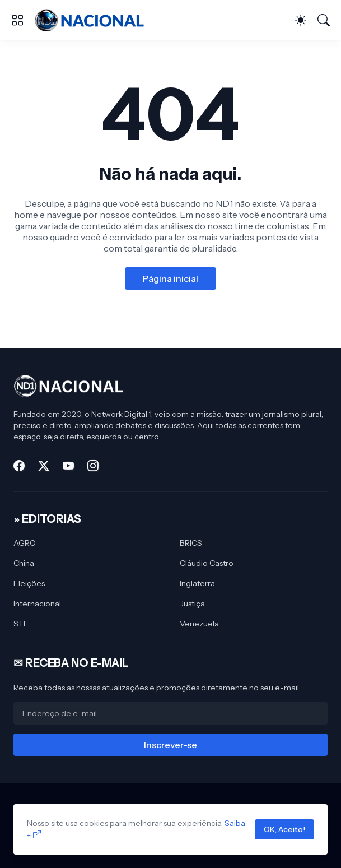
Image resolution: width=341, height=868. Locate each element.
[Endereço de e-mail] (170, 713)
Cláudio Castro (207, 563)
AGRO (25, 543)
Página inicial (170, 278)
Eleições (29, 583)
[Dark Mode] (301, 20)
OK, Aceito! (284, 829)
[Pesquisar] (324, 20)
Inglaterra (197, 583)
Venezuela (199, 624)
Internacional (37, 604)
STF (21, 624)
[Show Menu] (17, 20)
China (24, 563)
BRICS (191, 543)
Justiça (192, 604)
